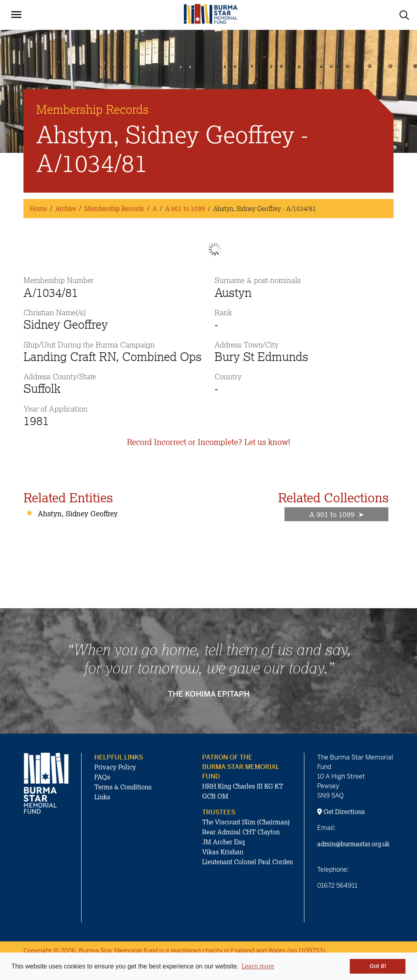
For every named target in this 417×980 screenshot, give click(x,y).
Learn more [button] (258, 966)
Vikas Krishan (223, 852)
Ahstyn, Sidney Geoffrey (78, 513)
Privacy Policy (115, 767)
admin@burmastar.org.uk (353, 844)
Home (38, 209)
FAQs (102, 777)
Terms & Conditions (123, 787)
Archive (66, 209)
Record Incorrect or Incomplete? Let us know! (208, 442)
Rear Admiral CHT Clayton (241, 832)
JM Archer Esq (223, 842)
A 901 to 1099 (185, 209)
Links (102, 797)
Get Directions (341, 812)
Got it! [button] (378, 966)
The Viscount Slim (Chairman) (246, 822)
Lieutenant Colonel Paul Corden (247, 862)
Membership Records (114, 209)
